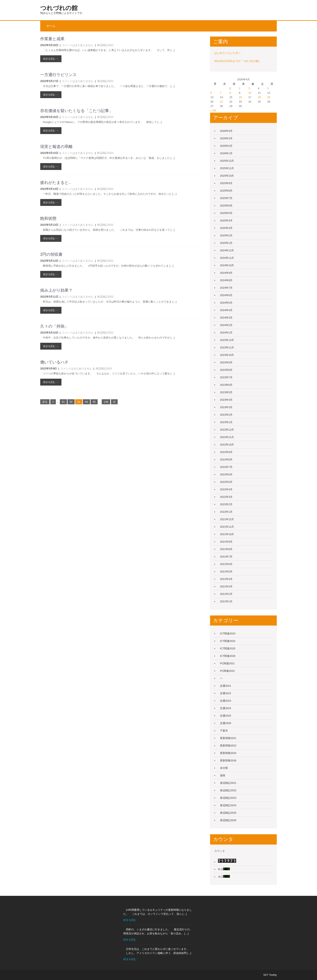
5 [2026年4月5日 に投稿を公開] (268, 88)
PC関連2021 (227, 663)
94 (86, 402)
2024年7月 (226, 288)
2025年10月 (227, 176)
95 (94, 402)
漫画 (223, 775)
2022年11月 (227, 437)
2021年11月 (227, 527)
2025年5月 (226, 213)
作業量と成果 (52, 39)
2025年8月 (226, 191)
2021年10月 (227, 534)
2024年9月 (226, 273)
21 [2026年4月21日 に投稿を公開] (221, 102)
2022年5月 (226, 482)
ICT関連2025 (228, 648)
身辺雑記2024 (228, 805)
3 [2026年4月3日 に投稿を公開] (249, 88)
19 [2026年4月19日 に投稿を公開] (269, 97)
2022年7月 (226, 467)
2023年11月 (227, 347)
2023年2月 (226, 415)
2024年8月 (226, 280)
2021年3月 (226, 586)
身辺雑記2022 (105, 45)
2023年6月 (226, 385)
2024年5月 (226, 303)
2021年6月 (226, 564)
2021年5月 (226, 572)
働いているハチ (54, 362)
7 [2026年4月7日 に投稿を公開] (221, 93)
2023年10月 (227, 355)
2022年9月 (226, 452)
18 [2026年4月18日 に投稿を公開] (259, 97)
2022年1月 (226, 512)
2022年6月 (226, 474)
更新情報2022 (228, 746)
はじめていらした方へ (227, 53)
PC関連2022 (227, 671)
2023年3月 (226, 407)
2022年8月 (226, 460)
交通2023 (226, 701)
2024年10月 (227, 265)
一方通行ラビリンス (58, 75)
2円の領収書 (51, 254)
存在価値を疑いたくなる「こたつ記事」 (77, 111)
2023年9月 (226, 362)
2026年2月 (226, 146)
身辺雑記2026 (228, 820)
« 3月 (213, 111)
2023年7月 (226, 377)
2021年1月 (226, 601)
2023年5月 (226, 392)
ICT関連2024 (228, 641)
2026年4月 (226, 131)
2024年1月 (226, 333)
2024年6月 (226, 295)
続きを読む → (51, 59)
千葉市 (224, 731)
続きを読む (130, 920)
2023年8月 (226, 370)
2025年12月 (227, 161)
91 (63, 402)
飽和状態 (48, 218)
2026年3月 (226, 138)
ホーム (51, 26)
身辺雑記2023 (228, 798)
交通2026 (226, 723)
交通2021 (226, 686)
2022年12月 (227, 430)
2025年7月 (226, 198)
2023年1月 (226, 422)
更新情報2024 (228, 753)
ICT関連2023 (228, 634)
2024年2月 (226, 325)
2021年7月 (226, 557)
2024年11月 (227, 258)
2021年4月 (226, 579)
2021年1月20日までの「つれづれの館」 (238, 61)
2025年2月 (226, 235)
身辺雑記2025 (228, 813)
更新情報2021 (228, 738)
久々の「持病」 (54, 326)
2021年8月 (226, 549)
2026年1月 (226, 153)
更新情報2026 (228, 760)
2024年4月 (226, 310)
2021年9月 (226, 542)
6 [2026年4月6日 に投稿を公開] (211, 93)
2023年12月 (227, 340)
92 (71, 402)
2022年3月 (226, 497)
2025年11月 (227, 168)
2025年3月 (226, 228)
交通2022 (226, 693)
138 (106, 402)
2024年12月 (227, 250)
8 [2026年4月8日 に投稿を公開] (230, 93)
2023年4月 (226, 400)
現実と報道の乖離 (56, 147)
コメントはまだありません (78, 45)
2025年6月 (226, 206)
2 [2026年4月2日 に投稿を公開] (240, 88)
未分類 (224, 768)
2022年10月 (227, 445)
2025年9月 (226, 183)
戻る (45, 402)
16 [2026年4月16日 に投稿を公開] (240, 97)
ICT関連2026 (228, 656)
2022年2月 (226, 504)
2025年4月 (226, 221)
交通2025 (226, 716)
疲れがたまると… (55, 182)
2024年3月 (226, 318)
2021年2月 (226, 594)
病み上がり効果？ (56, 290)
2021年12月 (227, 519)
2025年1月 (226, 243)
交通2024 (226, 708)
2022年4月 (226, 489)
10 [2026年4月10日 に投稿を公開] (250, 93)
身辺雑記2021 (228, 783)
